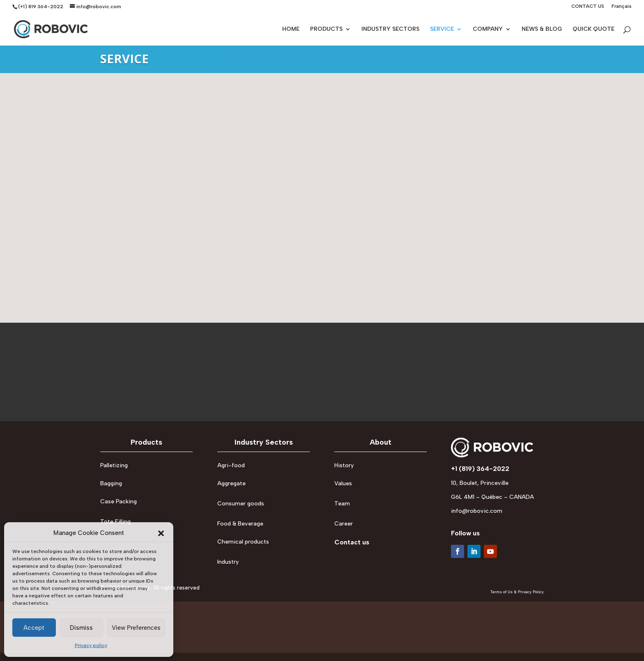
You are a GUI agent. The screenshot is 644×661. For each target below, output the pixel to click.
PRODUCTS (326, 29)
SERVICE (442, 29)
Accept (34, 628)
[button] (161, 533)
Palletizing (114, 465)
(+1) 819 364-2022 (41, 7)
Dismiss (81, 628)
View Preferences (136, 628)
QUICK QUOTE (593, 29)
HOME (291, 29)
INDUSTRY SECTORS (390, 29)
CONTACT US (588, 6)
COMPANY (488, 29)
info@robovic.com (477, 511)
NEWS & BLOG (542, 29)
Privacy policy (91, 645)
